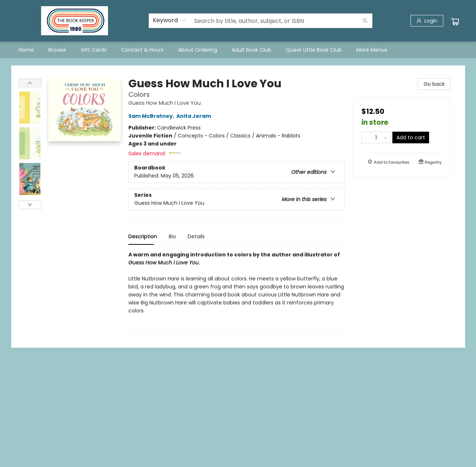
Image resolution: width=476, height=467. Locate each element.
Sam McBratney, (152, 116)
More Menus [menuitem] (372, 50)
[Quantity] (376, 137)
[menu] (238, 50)
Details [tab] (196, 236)
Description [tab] (143, 236)
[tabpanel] (237, 291)
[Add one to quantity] (386, 137)
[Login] (427, 21)
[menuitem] (26, 50)
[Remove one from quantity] (366, 137)
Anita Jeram (195, 116)
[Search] (365, 21)
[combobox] (170, 20)
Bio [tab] (172, 236)
